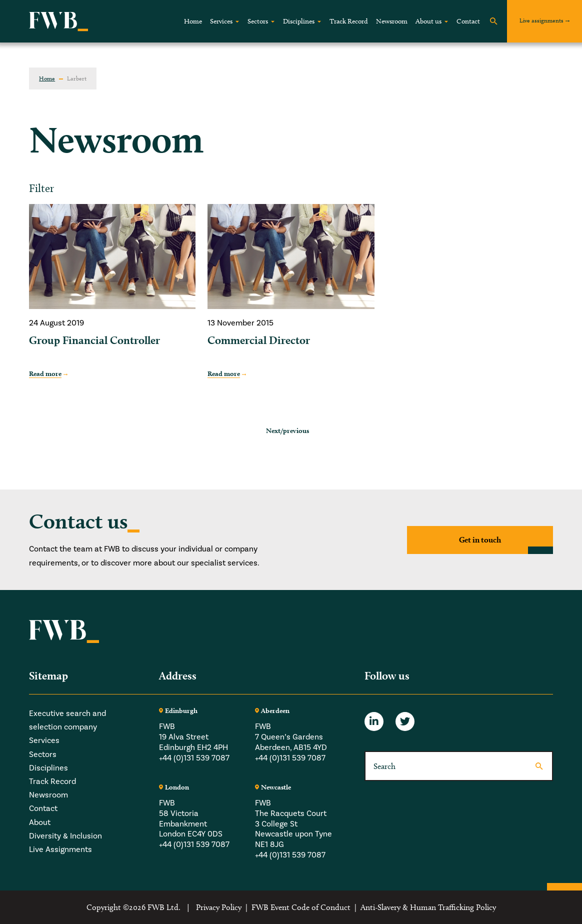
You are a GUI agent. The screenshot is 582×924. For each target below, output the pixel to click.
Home (193, 21)
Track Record (349, 21)
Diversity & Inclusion (65, 836)
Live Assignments (60, 849)
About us (428, 21)
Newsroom (392, 21)
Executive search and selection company (67, 720)
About (40, 822)
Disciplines (299, 21)
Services (221, 21)
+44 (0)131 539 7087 (194, 758)
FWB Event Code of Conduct (301, 907)
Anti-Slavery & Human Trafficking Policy (428, 907)
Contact (468, 21)
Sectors (258, 21)
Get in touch (480, 540)
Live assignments (541, 20)
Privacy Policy (219, 907)
